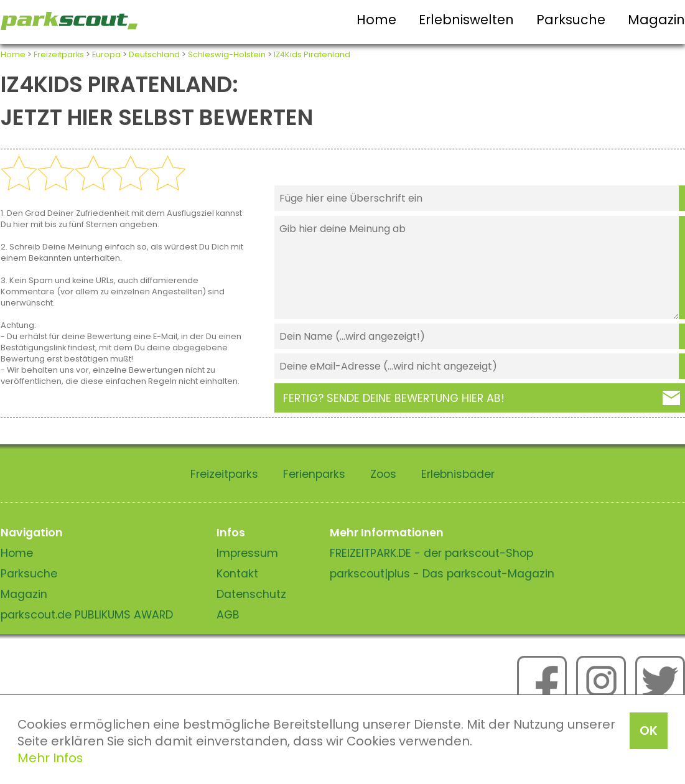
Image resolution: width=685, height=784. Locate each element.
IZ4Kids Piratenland (312, 54)
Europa (106, 54)
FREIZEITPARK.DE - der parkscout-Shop (431, 553)
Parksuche (571, 20)
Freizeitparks (59, 54)
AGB (228, 615)
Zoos (383, 474)
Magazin (656, 20)
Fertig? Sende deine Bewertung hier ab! (394, 398)
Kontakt (237, 574)
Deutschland (154, 54)
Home (376, 20)
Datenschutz (251, 594)
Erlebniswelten (466, 20)
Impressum (247, 553)
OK (649, 730)
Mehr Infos (50, 758)
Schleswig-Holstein (227, 54)
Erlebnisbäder (458, 474)
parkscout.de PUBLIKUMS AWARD (87, 615)
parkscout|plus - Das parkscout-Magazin (442, 574)
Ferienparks (314, 474)
